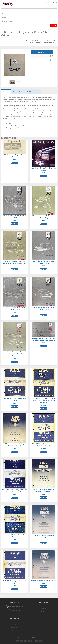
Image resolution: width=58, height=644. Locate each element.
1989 (32, 41)
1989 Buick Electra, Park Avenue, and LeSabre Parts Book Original (44, 491)
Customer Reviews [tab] (19, 92)
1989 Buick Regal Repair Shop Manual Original (14, 217)
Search (54, 25)
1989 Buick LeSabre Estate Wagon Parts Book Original (15, 445)
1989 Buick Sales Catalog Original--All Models (43, 169)
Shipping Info (43, 609)
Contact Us (15, 630)
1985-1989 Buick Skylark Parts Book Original (14, 582)
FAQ (43, 614)
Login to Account (14, 622)
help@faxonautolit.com (16, 606)
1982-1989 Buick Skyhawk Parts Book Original (15, 536)
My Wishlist (14, 628)
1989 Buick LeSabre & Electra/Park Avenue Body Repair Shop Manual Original (14, 354)
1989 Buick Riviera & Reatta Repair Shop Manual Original (43, 217)
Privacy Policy (43, 611)
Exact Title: (7, 126)
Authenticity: (8, 128)
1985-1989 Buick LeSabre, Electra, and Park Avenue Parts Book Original (15, 491)
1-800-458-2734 (16, 610)
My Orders (14, 625)
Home (28, 41)
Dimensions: (8, 130)
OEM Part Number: (9, 132)
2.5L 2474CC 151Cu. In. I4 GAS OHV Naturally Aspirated (43, 42)
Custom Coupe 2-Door (51, 41)
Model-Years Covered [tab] (34, 92)
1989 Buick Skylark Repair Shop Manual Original (15, 309)
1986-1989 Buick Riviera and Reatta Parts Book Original (43, 445)
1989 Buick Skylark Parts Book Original (43, 580)
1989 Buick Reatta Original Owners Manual (15, 156)
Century (42, 41)
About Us (43, 606)
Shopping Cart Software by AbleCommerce (29, 638)
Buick (37, 41)
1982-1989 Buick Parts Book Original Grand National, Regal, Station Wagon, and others (44, 401)
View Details (14, 163)
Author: (7, 124)
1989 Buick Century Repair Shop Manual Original (44, 262)
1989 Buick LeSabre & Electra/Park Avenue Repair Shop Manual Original (15, 262)
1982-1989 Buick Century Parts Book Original (14, 399)
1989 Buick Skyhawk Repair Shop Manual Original (43, 308)
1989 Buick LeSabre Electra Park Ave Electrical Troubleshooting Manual (43, 339)
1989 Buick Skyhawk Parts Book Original (44, 536)
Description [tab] (6, 92)
